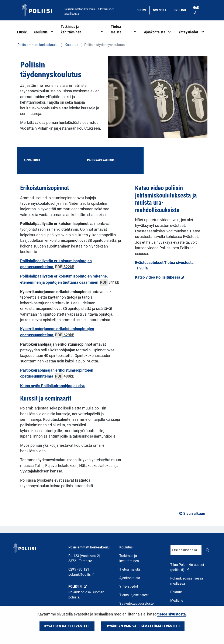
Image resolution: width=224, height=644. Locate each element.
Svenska (161, 10)
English (181, 10)
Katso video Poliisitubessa (160, 277)
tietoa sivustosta (172, 614)
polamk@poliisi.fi (81, 575)
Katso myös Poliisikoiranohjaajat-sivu (53, 386)
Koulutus (71, 45)
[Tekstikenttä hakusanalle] (186, 550)
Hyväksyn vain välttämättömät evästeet (143, 626)
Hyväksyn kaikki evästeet (67, 626)
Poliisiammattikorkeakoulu (37, 45)
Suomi (143, 10)
